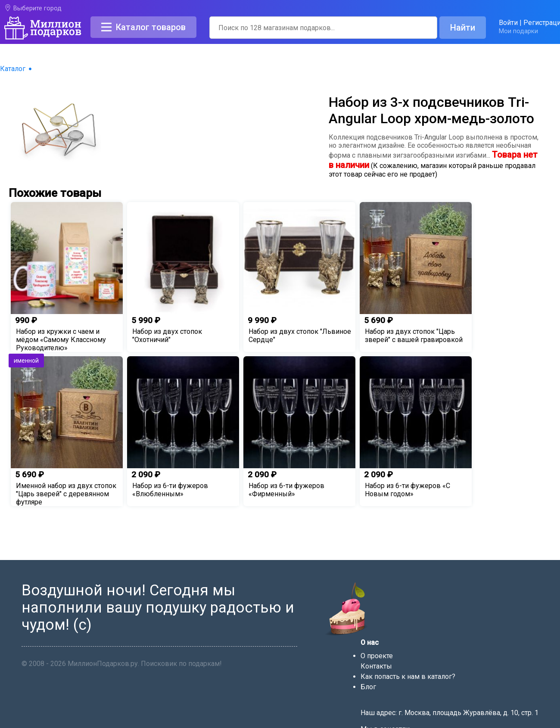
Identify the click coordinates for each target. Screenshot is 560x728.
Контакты (376, 666)
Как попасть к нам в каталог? (408, 677)
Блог (368, 687)
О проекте (377, 656)
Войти (508, 23)
